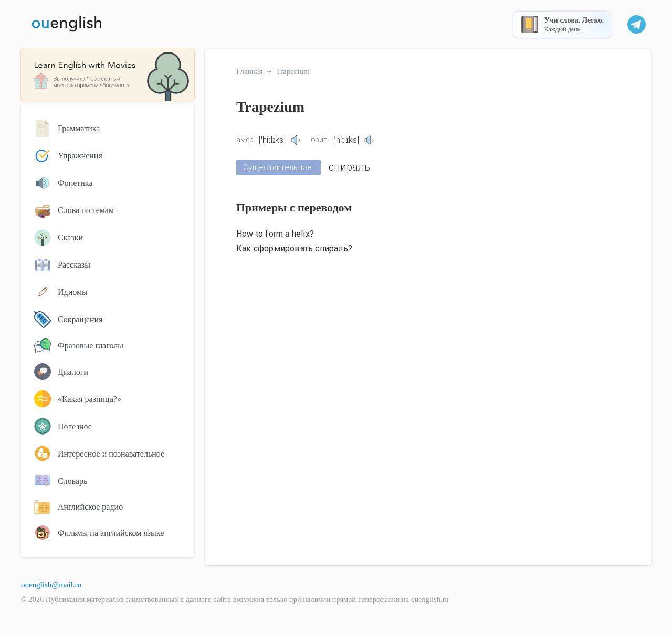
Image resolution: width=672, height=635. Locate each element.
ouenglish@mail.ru (51, 585)
